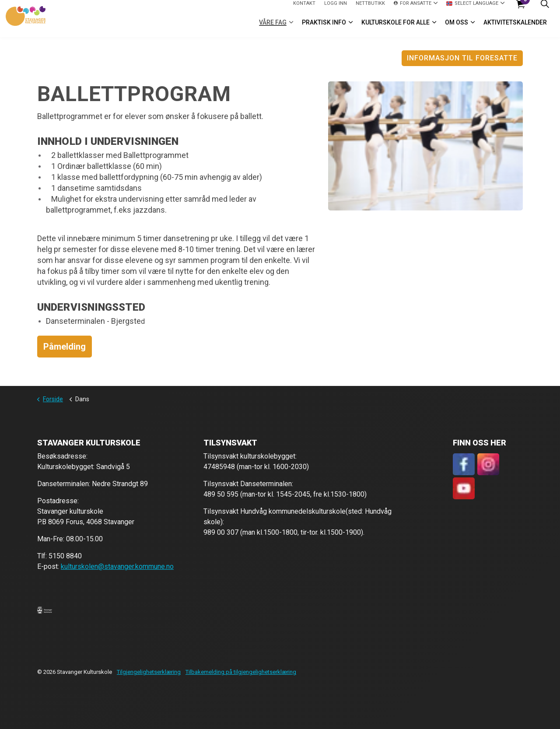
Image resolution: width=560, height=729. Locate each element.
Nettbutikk (370, 9)
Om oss (457, 28)
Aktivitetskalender (515, 28)
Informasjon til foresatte (462, 58)
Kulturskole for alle (395, 28)
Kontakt (304, 9)
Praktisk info (324, 28)
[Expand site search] (545, 9)
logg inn (336, 9)
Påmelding (65, 347)
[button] (45, 610)
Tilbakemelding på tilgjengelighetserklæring (241, 672)
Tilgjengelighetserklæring (149, 672)
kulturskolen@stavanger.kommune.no (117, 566)
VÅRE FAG (273, 28)
